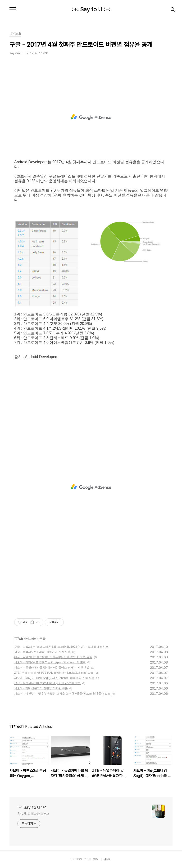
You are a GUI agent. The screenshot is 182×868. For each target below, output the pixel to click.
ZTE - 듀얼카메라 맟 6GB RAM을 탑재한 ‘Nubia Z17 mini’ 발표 (54, 673)
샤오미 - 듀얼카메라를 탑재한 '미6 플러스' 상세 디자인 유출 (52, 668)
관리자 (107, 859)
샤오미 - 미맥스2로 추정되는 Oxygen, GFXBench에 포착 (50, 662)
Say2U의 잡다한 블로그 (33, 814)
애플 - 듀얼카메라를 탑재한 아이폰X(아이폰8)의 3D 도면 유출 (53, 657)
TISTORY (93, 859)
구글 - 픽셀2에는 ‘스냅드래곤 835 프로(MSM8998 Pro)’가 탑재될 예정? (59, 647)
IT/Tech (18, 639)
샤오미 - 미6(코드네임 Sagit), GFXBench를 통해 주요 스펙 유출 (54, 678)
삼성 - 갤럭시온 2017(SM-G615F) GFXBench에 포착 (48, 683)
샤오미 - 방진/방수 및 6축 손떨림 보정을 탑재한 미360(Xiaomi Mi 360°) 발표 (62, 694)
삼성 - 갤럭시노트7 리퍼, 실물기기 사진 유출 (42, 652)
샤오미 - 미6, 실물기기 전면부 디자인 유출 (41, 688)
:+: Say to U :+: (91, 9)
